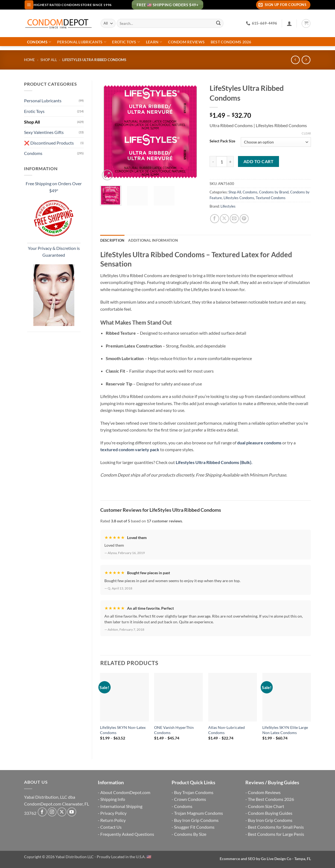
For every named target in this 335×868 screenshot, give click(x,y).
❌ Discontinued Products (49, 143)
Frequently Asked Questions (127, 834)
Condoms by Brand (274, 192)
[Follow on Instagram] (52, 812)
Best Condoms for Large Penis (276, 834)
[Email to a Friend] (234, 219)
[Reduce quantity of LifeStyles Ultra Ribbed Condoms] (213, 161)
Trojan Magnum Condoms (199, 813)
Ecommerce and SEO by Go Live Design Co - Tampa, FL (265, 859)
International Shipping (121, 806)
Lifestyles (228, 206)
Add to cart (258, 161)
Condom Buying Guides (270, 813)
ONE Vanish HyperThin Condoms (174, 730)
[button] (29, 5)
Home (30, 60)
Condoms (39, 42)
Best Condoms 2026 (231, 42)
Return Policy (113, 820)
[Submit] (218, 23)
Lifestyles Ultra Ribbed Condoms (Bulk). (214, 462)
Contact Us (111, 827)
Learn (154, 42)
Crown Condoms (190, 799)
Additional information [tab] (153, 240)
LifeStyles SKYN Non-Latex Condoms (123, 730)
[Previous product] (306, 60)
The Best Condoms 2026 (271, 799)
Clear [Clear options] (306, 133)
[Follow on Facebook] (42, 812)
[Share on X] (224, 219)
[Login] (289, 23)
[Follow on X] (62, 812)
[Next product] (295, 60)
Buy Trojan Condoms (194, 792)
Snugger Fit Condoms (194, 827)
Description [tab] (112, 240)
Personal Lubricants (82, 42)
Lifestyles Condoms (239, 198)
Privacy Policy (113, 813)
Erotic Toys (126, 42)
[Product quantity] (222, 161)
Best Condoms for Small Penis (276, 827)
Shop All (49, 60)
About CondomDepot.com (125, 792)
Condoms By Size (190, 834)
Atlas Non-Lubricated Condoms (227, 730)
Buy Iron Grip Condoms (196, 820)
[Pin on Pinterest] (244, 219)
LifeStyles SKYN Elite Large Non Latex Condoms (285, 730)
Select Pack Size (222, 141)
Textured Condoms (271, 198)
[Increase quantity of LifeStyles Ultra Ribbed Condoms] (230, 161)
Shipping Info (113, 799)
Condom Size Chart (266, 806)
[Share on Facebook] (215, 219)
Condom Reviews (186, 42)
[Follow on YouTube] (72, 812)
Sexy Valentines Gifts (44, 132)
